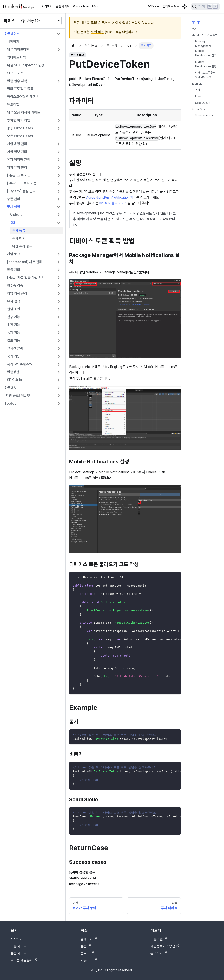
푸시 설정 (14, 207)
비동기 (199, 96)
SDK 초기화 (15, 73)
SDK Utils (14, 380)
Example (197, 84)
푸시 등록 (19, 230)
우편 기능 (14, 325)
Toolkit (10, 403)
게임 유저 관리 (17, 167)
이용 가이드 (19, 946)
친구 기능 (14, 317)
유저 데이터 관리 (19, 160)
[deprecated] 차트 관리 (25, 262)
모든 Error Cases (20, 136)
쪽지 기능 (14, 333)
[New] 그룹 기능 (19, 175)
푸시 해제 (19, 238)
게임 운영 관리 (17, 144)
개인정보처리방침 (165, 946)
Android (16, 215)
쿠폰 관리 (14, 199)
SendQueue (203, 103)
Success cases (204, 115)
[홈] (73, 46)
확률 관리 (14, 270)
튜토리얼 (13, 105)
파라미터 (196, 22)
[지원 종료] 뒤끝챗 (17, 396)
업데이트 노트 (171, 6)
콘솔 (86, 946)
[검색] (206, 7)
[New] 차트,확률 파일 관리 (26, 278)
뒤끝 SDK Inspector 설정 (25, 65)
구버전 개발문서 (24, 960)
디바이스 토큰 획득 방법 (205, 35)
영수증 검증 (15, 285)
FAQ (95, 6)
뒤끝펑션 (13, 372)
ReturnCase (199, 109)
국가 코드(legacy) (20, 364)
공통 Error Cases (20, 128)
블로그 (87, 953)
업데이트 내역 (17, 57)
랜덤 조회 (14, 309)
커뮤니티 (89, 960)
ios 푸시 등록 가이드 (114, 203)
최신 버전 (97, 32)
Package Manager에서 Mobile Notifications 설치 (206, 48)
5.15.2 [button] (152, 6)
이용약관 (159, 939)
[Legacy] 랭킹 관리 (21, 191)
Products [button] (79, 6)
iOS (12, 223)
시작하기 (47, 6)
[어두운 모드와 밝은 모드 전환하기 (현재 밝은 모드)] (184, 7)
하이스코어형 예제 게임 (23, 97)
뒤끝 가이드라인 (18, 49)
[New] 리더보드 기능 (22, 183)
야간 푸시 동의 (22, 246)
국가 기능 (14, 356)
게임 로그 (14, 254)
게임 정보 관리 (17, 152)
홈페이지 (89, 939)
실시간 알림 (15, 348)
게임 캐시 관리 (17, 293)
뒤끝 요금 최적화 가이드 (24, 112)
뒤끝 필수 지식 (17, 81)
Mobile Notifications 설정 (206, 64)
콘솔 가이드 (63, 6)
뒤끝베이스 (12, 34)
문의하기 (159, 953)
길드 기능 (14, 341)
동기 (198, 90)
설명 (194, 29)
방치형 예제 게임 (19, 120)
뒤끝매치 (10, 388)
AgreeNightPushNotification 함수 (111, 197)
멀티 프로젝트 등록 (20, 89)
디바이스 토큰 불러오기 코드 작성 (205, 75)
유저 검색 (14, 301)
